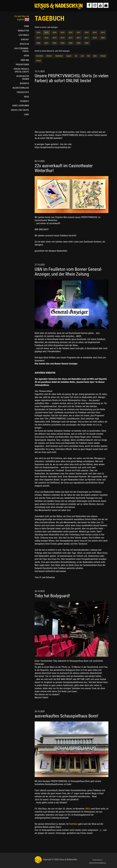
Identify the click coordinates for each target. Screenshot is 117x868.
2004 (71, 43)
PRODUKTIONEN (22, 65)
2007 (46, 43)
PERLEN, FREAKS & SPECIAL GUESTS (21, 70)
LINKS (26, 114)
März (95, 56)
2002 (87, 43)
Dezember (40, 56)
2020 (87, 32)
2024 (54, 32)
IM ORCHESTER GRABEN (23, 78)
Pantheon (74, 824)
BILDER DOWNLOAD (21, 88)
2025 (46, 32)
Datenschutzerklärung (98, 863)
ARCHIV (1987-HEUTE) (20, 110)
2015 (54, 38)
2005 (63, 43)
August (69, 56)
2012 (79, 38)
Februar (103, 56)
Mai (89, 56)
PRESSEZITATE (23, 92)
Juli (76, 56)
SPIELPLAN (24, 44)
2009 (103, 38)
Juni (82, 56)
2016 (46, 38)
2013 (71, 38)
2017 (38, 38)
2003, (88, 809)
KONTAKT (25, 40)
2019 (95, 32)
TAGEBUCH (24, 101)
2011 (87, 38)
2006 (54, 43)
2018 (103, 32)
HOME (26, 26)
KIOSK (26, 56)
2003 (79, 43)
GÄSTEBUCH (24, 35)
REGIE (27, 97)
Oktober (49, 56)
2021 (79, 32)
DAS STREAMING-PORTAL (22, 50)
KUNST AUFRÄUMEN (21, 106)
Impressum (97, 860)
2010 (95, 38)
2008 (38, 43)
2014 (63, 38)
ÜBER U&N (25, 60)
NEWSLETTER (23, 31)
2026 (38, 32)
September (59, 56)
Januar (39, 61)
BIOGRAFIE (24, 83)
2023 (63, 32)
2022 (71, 32)
